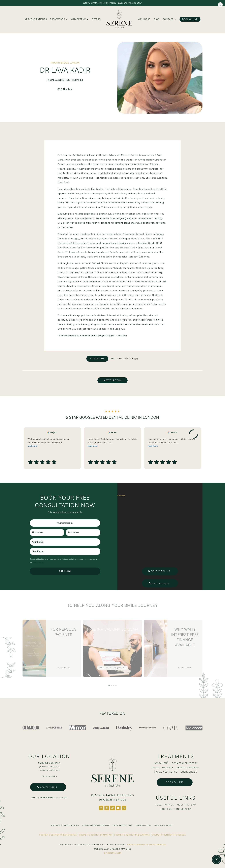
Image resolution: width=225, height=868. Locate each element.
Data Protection (123, 825)
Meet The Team (112, 380)
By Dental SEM (113, 853)
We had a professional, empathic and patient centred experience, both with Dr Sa (52, 460)
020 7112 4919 (161, 583)
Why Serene (78, 19)
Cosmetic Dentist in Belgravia (132, 835)
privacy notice (38, 563)
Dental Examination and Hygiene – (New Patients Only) (113, 3)
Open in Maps (49, 776)
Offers (96, 19)
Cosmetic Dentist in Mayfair (96, 835)
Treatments (58, 19)
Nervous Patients (36, 19)
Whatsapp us (161, 571)
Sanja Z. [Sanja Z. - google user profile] (54, 449)
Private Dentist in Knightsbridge (147, 844)
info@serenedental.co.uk (49, 798)
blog (157, 19)
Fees (158, 805)
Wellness (144, 19)
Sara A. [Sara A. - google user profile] (114, 449)
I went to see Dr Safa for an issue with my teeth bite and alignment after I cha (112, 460)
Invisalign (161, 763)
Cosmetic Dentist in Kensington (58, 835)
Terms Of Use (144, 825)
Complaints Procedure (96, 825)
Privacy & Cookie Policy (65, 825)
